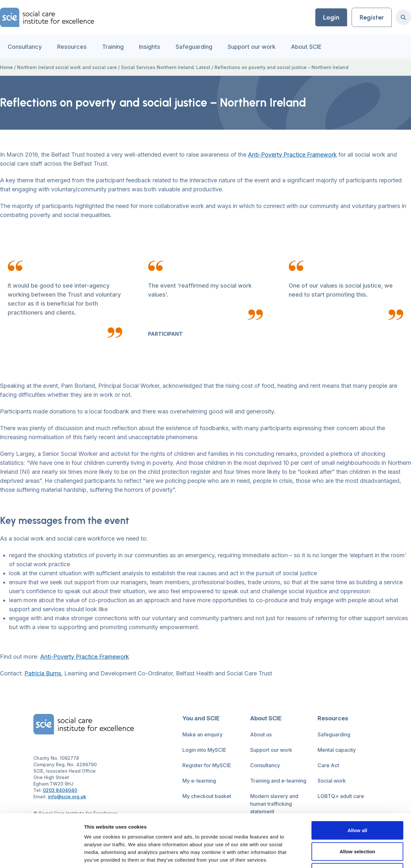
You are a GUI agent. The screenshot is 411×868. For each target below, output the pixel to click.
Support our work (252, 47)
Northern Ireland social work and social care (67, 67)
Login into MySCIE (204, 750)
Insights (150, 47)
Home (6, 67)
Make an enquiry (202, 734)
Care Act (328, 765)
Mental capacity (337, 750)
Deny (357, 826)
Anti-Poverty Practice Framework (292, 155)
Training (113, 47)
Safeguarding (194, 47)
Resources (72, 47)
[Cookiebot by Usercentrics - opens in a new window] (42, 855)
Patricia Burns (43, 673)
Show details (337, 855)
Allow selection (358, 805)
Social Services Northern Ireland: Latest (166, 67)
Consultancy (25, 47)
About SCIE (306, 47)
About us (261, 734)
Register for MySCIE (207, 765)
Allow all (357, 784)
